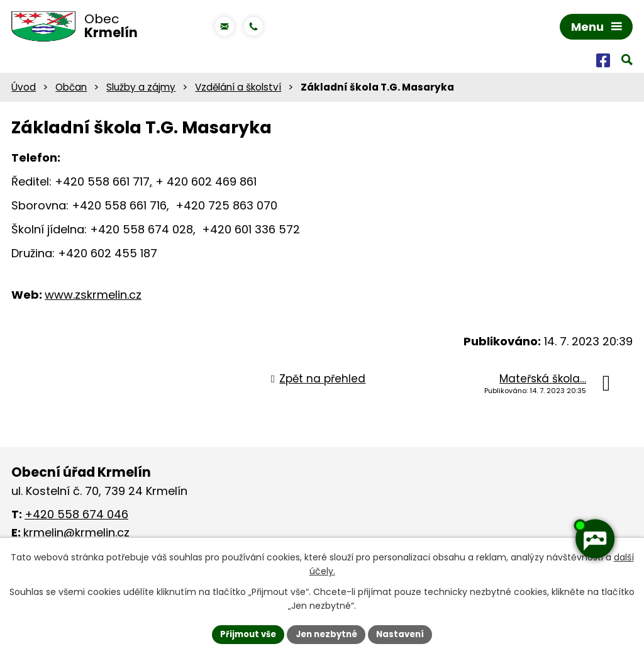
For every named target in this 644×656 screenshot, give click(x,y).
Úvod (24, 90)
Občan (71, 90)
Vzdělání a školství (238, 90)
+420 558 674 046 (76, 517)
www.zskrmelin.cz (93, 297)
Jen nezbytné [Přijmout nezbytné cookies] (327, 633)
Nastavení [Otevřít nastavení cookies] (405, 633)
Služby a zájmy (141, 90)
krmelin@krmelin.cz (76, 535)
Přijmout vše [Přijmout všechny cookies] (244, 633)
